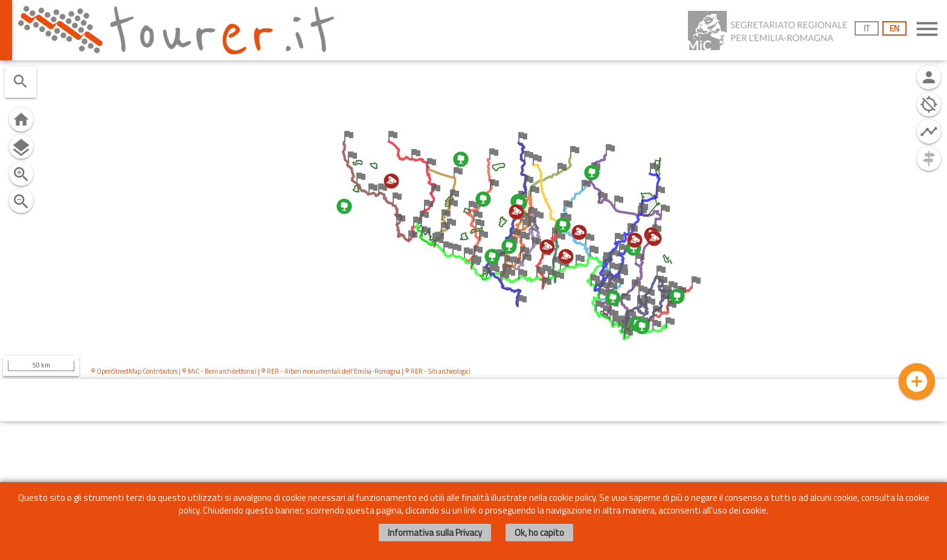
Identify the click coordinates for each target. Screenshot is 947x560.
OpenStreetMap (119, 371)
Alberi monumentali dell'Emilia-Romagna (342, 371)
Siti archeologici (449, 371)
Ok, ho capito (539, 533)
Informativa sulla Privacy (435, 533)
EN (894, 28)
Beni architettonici (231, 371)
